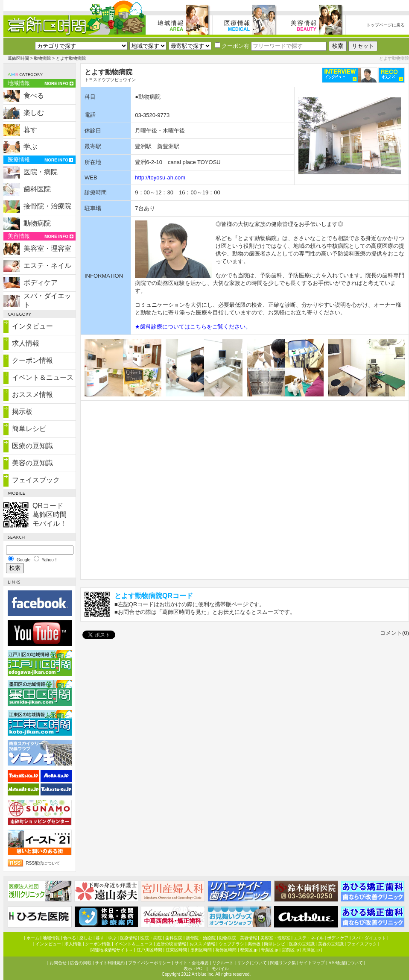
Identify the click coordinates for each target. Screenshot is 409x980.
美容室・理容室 (47, 248)
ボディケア (41, 283)
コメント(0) (394, 633)
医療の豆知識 (32, 446)
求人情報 (26, 343)
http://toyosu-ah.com (160, 178)
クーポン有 (232, 46)
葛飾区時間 (18, 58)
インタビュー (32, 326)
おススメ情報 (32, 395)
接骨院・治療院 (47, 206)
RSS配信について (43, 863)
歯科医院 (37, 189)
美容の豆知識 (32, 463)
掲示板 (22, 412)
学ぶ (30, 147)
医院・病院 (41, 172)
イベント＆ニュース (43, 377)
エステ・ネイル (47, 266)
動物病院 (42, 58)
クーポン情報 (32, 360)
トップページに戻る (386, 25)
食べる (34, 95)
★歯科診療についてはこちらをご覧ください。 (193, 327)
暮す (30, 130)
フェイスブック (36, 480)
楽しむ (34, 113)
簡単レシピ (29, 429)
